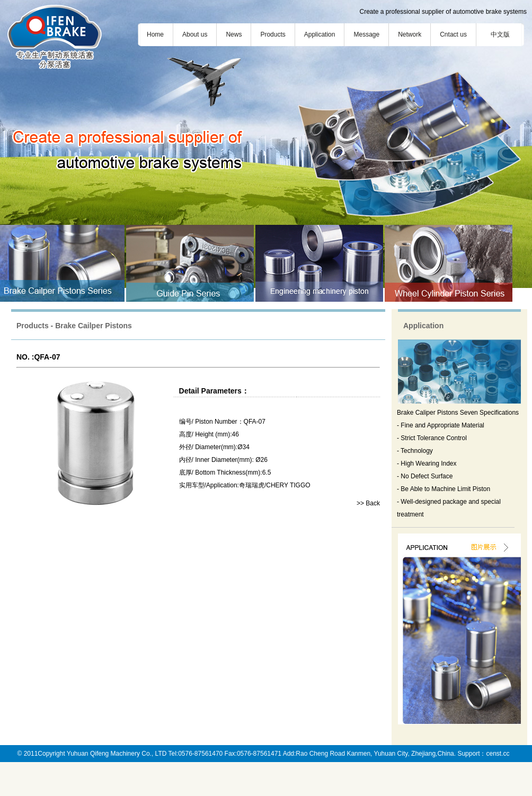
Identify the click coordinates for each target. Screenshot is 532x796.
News (234, 34)
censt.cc (498, 754)
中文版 (500, 34)
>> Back (368, 503)
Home (155, 34)
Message (366, 34)
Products (273, 34)
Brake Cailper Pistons (94, 326)
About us (195, 34)
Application (320, 34)
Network (410, 34)
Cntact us (453, 34)
